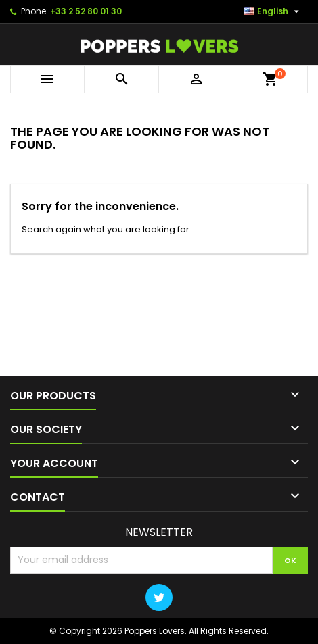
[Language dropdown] (273, 11)
